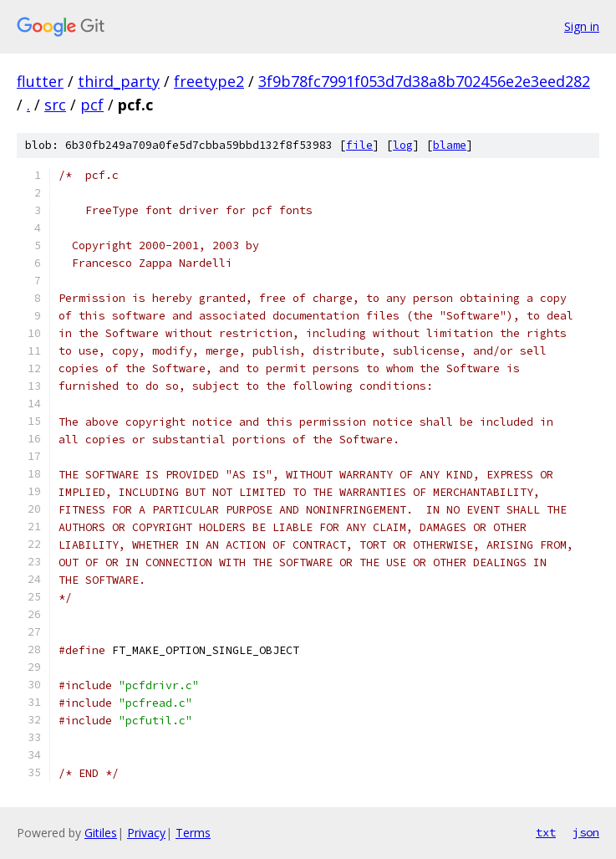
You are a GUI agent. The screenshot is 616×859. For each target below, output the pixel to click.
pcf (92, 105)
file (359, 145)
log (403, 145)
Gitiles (101, 833)
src (55, 105)
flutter (40, 81)
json (586, 832)
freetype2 (209, 81)
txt (546, 832)
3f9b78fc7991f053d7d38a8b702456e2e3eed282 (424, 81)
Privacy (146, 833)
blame (450, 145)
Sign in (582, 26)
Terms (193, 833)
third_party (119, 81)
